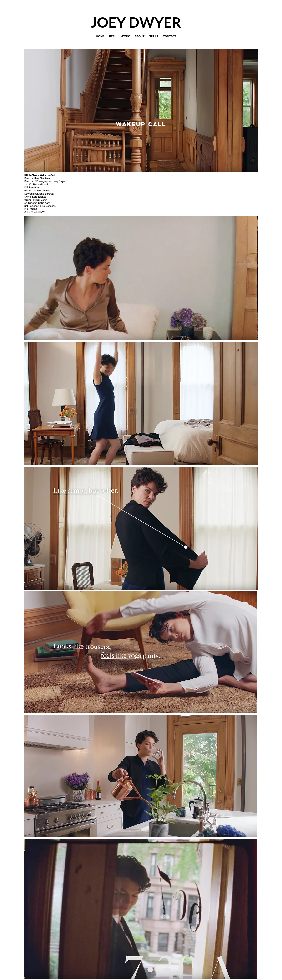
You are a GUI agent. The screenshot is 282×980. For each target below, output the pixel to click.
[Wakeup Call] (141, 124)
